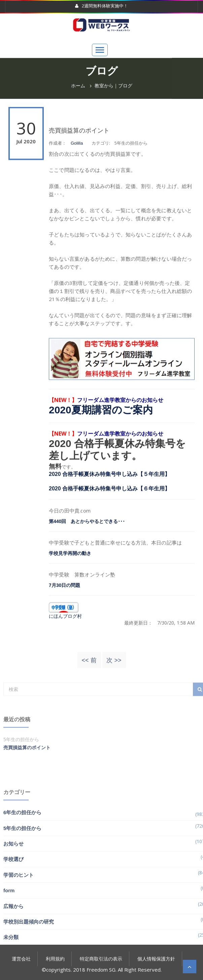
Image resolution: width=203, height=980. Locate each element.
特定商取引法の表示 (101, 959)
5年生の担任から (22, 865)
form (9, 928)
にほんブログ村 (65, 632)
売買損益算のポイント (79, 147)
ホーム (78, 87)
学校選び (13, 897)
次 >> (114, 664)
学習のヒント (19, 912)
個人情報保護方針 (156, 959)
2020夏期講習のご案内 (101, 426)
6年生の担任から (22, 850)
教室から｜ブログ (113, 87)
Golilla (77, 159)
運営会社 (21, 959)
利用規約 (55, 959)
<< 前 (89, 664)
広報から (13, 944)
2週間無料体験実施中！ (101, 6)
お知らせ (13, 881)
